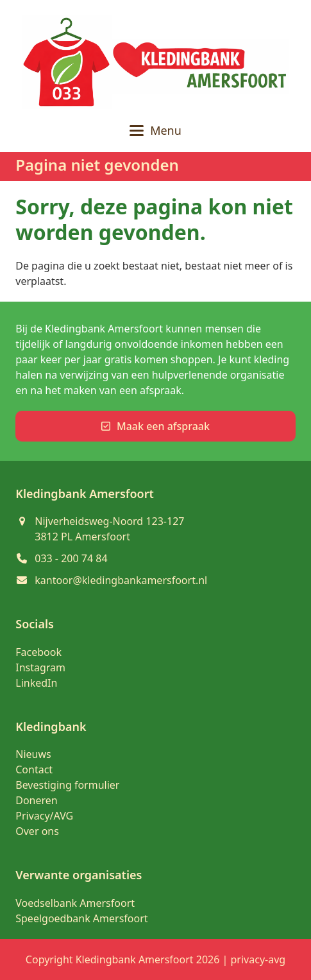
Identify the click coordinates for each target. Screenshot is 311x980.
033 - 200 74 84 (71, 558)
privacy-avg (258, 959)
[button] (155, 131)
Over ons (37, 831)
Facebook (38, 652)
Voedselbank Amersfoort (75, 903)
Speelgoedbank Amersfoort (81, 918)
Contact (34, 769)
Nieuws (33, 754)
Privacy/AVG (44, 816)
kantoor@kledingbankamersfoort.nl (121, 580)
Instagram (40, 667)
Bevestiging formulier (67, 785)
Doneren (36, 800)
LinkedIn (36, 683)
